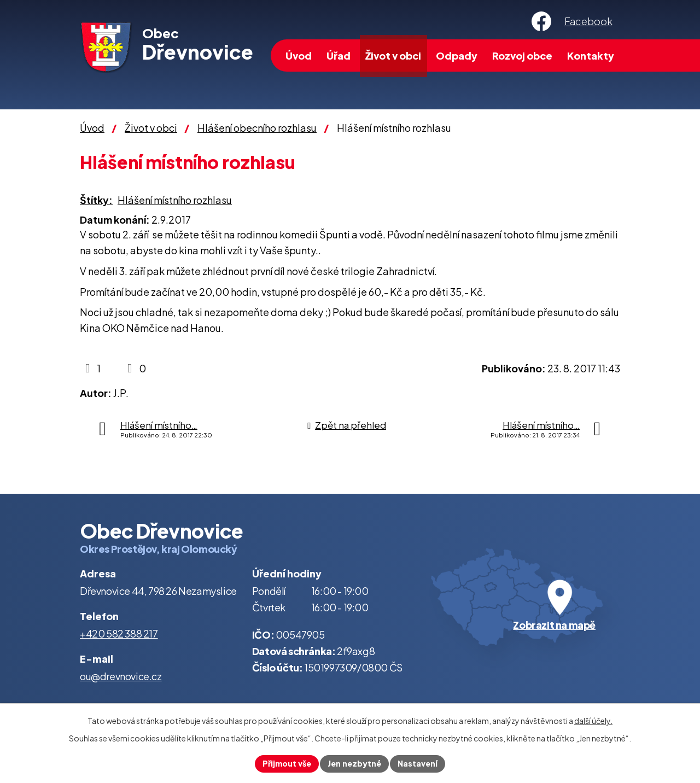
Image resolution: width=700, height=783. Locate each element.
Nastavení (418, 763)
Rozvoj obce (522, 55)
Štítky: (96, 200)
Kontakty (591, 55)
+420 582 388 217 (119, 633)
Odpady (457, 55)
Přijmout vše (287, 763)
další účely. (593, 721)
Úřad (339, 55)
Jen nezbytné (354, 763)
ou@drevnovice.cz (121, 676)
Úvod (299, 55)
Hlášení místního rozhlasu (175, 200)
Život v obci (393, 55)
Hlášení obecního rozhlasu (257, 128)
